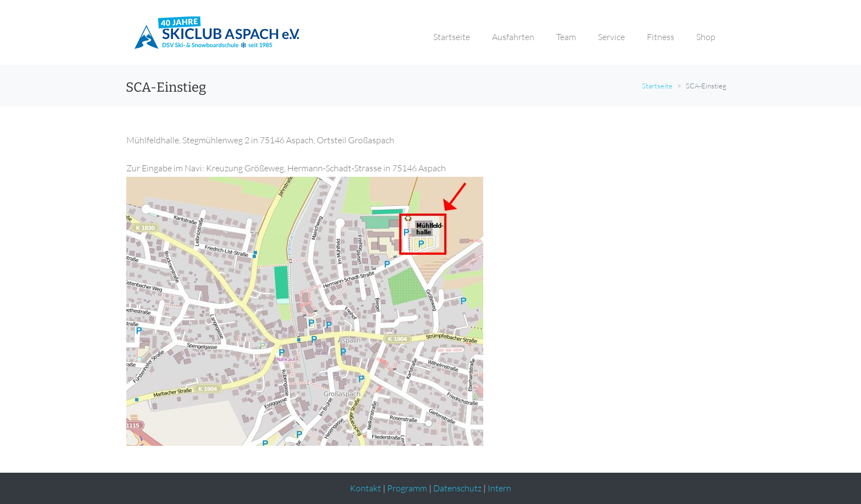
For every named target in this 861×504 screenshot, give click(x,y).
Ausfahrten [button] (513, 37)
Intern (499, 488)
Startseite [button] (452, 37)
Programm (407, 488)
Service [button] (611, 37)
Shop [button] (706, 37)
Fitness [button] (661, 37)
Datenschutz (457, 488)
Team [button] (566, 37)
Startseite (657, 86)
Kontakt (365, 488)
